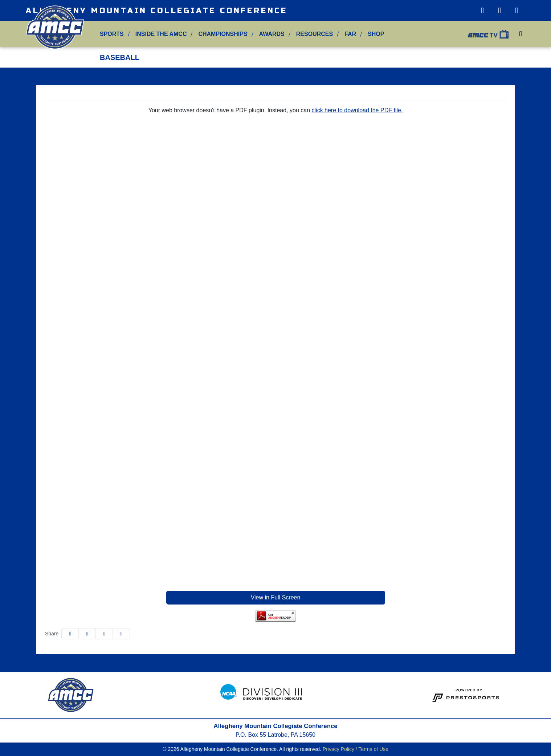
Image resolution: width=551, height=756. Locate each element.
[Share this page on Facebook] (70, 634)
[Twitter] (500, 11)
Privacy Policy (338, 749)
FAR (350, 34)
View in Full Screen (276, 597)
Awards (272, 34)
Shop (376, 34)
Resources (315, 34)
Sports (112, 34)
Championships (223, 34)
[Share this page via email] (104, 634)
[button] (112, 34)
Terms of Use (373, 749)
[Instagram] (482, 11)
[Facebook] (517, 11)
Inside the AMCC (161, 34)
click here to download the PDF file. (357, 110)
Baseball (120, 57)
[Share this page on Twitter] (87, 634)
